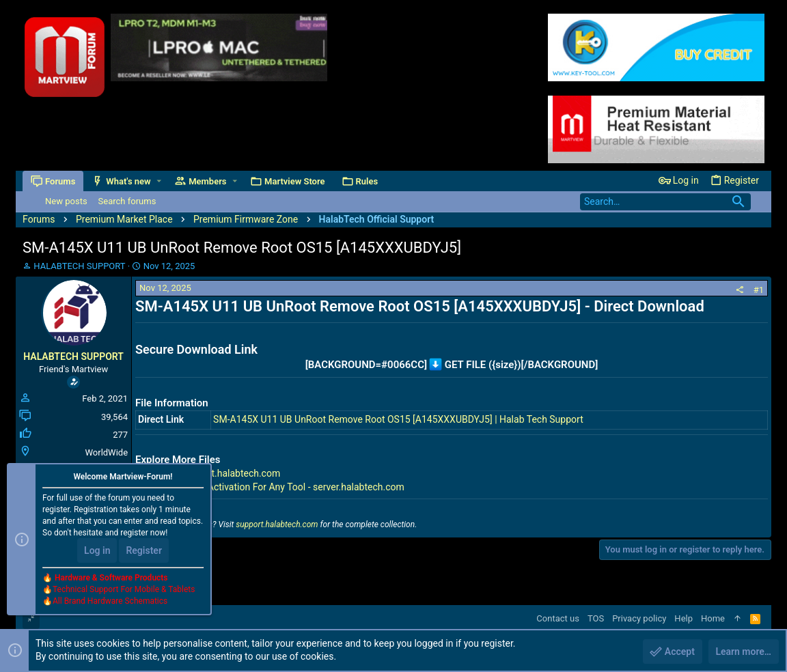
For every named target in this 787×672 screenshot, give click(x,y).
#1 (759, 290)
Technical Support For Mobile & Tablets (124, 589)
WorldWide (106, 452)
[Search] (665, 202)
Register (144, 550)
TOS (596, 618)
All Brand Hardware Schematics (110, 601)
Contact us (558, 618)
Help (684, 618)
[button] (159, 181)
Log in (97, 550)
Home (713, 618)
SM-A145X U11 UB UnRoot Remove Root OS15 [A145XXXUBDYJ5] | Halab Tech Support (398, 419)
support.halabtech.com (277, 524)
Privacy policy (639, 618)
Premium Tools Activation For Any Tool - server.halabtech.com (273, 487)
